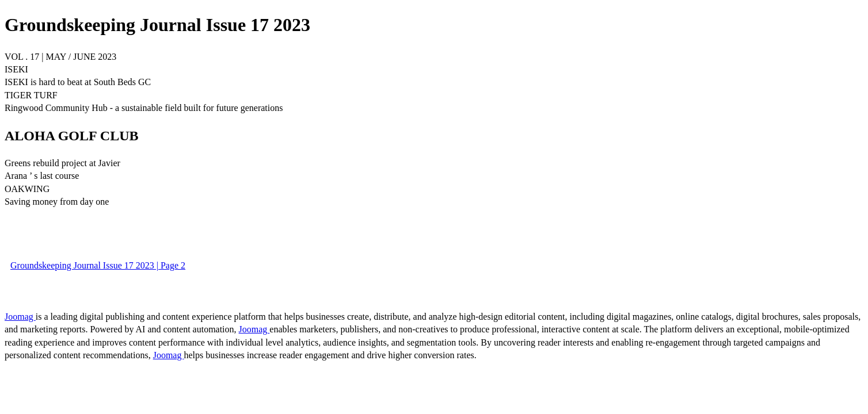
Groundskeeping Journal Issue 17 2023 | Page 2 (98, 265)
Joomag (20, 317)
